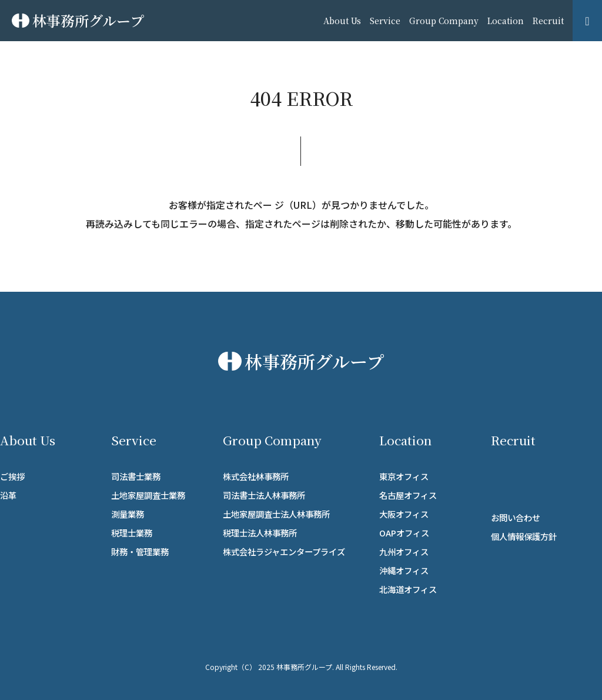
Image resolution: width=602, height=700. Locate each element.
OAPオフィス (404, 533)
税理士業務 (132, 533)
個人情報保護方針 (524, 536)
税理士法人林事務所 (260, 533)
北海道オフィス (408, 589)
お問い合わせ (516, 517)
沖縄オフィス (404, 570)
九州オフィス (404, 551)
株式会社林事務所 (256, 476)
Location (506, 21)
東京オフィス (404, 476)
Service (385, 21)
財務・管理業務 (140, 551)
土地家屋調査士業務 (148, 495)
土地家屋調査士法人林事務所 (276, 514)
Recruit (548, 21)
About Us (342, 21)
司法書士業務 (136, 476)
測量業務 (128, 514)
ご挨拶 (12, 476)
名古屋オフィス (408, 495)
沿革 (8, 495)
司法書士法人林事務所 (264, 495)
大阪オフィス (404, 514)
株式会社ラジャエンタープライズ (284, 551)
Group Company (444, 21)
